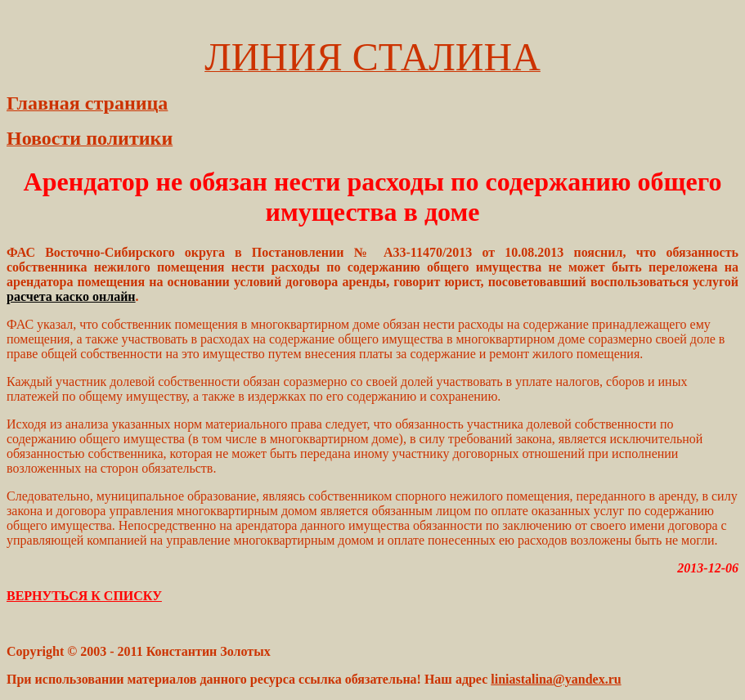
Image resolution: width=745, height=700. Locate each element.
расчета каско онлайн (71, 296)
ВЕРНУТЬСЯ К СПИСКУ (84, 596)
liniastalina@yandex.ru (556, 679)
